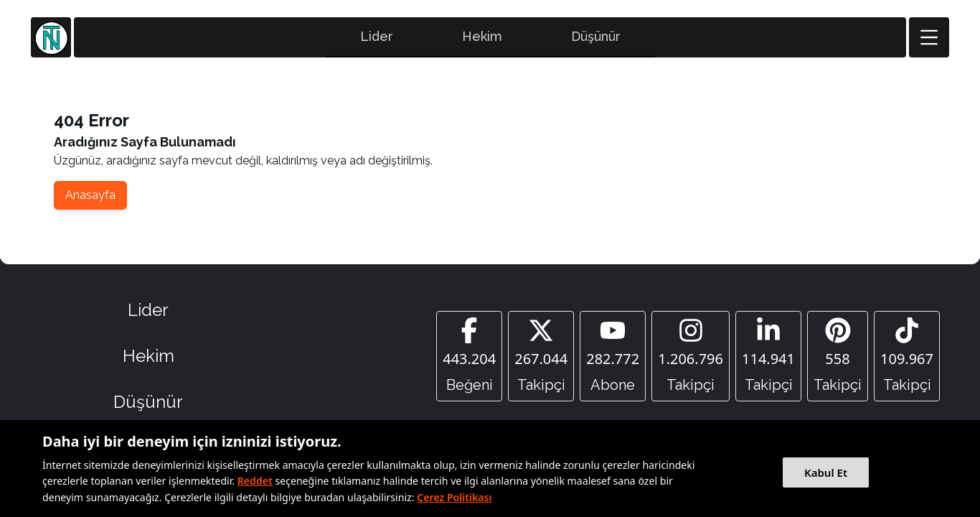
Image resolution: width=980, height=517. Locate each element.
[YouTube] (613, 356)
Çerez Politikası (454, 497)
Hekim (482, 36)
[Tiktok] (907, 356)
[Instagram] (691, 356)
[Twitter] (541, 356)
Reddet (255, 481)
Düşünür (596, 36)
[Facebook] (469, 356)
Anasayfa (90, 195)
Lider (377, 36)
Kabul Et (826, 472)
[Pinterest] (838, 356)
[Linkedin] (768, 356)
